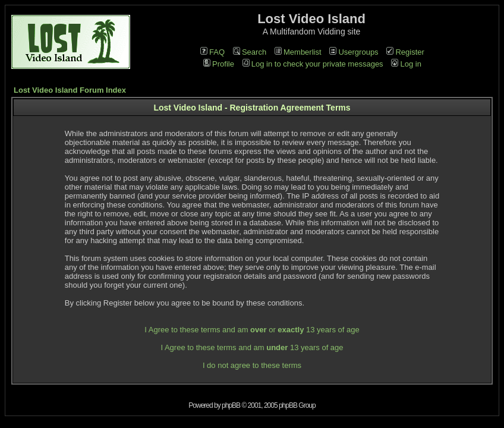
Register (405, 52)
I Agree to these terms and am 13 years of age (252, 347)
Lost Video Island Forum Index (70, 90)
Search (250, 52)
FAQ (212, 52)
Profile (219, 64)
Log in (406, 64)
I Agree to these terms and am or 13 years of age (252, 330)
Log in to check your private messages (313, 64)
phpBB (231, 405)
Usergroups (354, 52)
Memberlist (298, 52)
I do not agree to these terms (252, 365)
